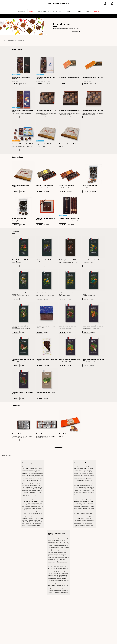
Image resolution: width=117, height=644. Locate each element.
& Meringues (88, 11)
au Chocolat (69, 11)
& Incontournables (42, 11)
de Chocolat (59, 11)
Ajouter (16, 84)
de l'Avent (32, 11)
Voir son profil (77, 31)
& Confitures (79, 11)
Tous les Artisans (22, 11)
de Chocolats (51, 11)
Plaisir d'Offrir (96, 11)
